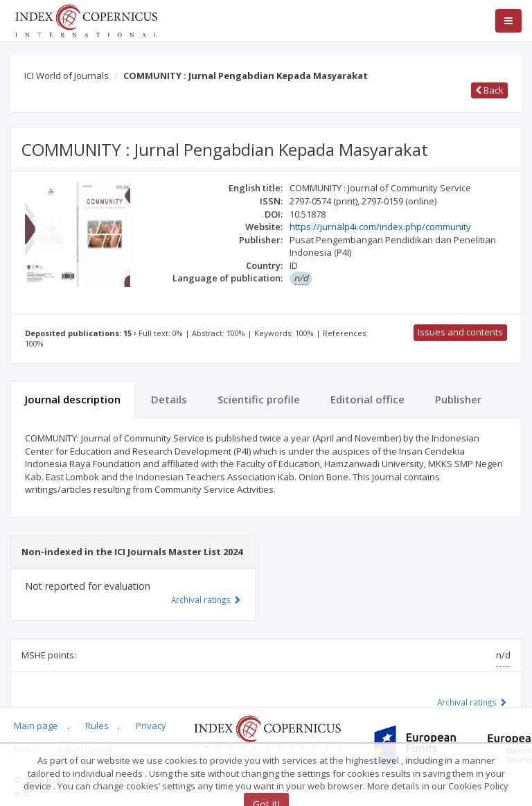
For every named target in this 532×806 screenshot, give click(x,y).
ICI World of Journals (66, 76)
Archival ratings (472, 702)
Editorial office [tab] (367, 399)
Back (489, 90)
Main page (36, 726)
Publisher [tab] (458, 399)
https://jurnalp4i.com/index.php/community (380, 227)
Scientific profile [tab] (259, 399)
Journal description (73, 399)
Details (169, 399)
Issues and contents (460, 332)
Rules (97, 726)
